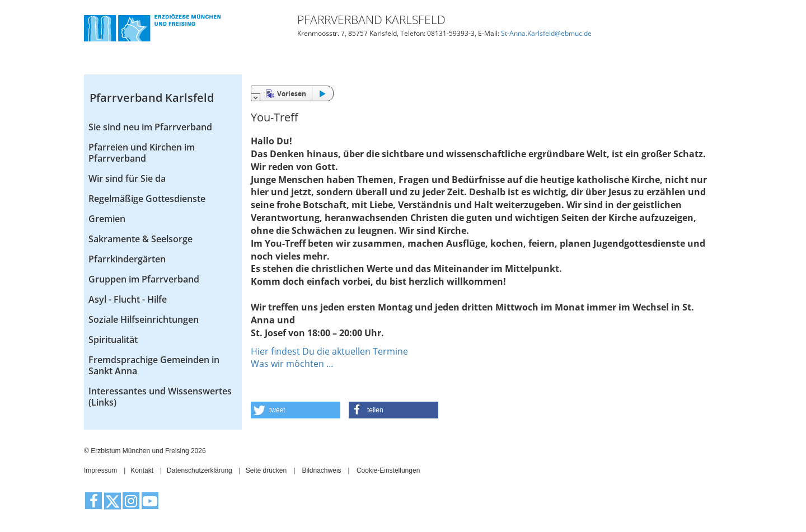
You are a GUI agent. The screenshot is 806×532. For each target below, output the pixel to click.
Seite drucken (266, 470)
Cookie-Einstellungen (388, 470)
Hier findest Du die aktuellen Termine (329, 351)
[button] (296, 410)
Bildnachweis (322, 470)
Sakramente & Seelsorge (140, 239)
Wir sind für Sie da (127, 178)
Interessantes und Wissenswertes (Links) (160, 397)
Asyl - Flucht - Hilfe (128, 299)
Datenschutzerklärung (200, 470)
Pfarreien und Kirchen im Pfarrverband (142, 153)
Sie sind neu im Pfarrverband (150, 127)
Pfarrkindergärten (127, 259)
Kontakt (142, 470)
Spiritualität (113, 340)
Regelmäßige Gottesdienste (147, 199)
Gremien (107, 219)
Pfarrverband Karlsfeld (152, 98)
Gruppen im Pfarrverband (144, 279)
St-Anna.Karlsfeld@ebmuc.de (546, 33)
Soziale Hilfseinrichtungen (144, 319)
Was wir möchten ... (292, 364)
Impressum (100, 470)
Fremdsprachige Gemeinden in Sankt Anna (154, 365)
